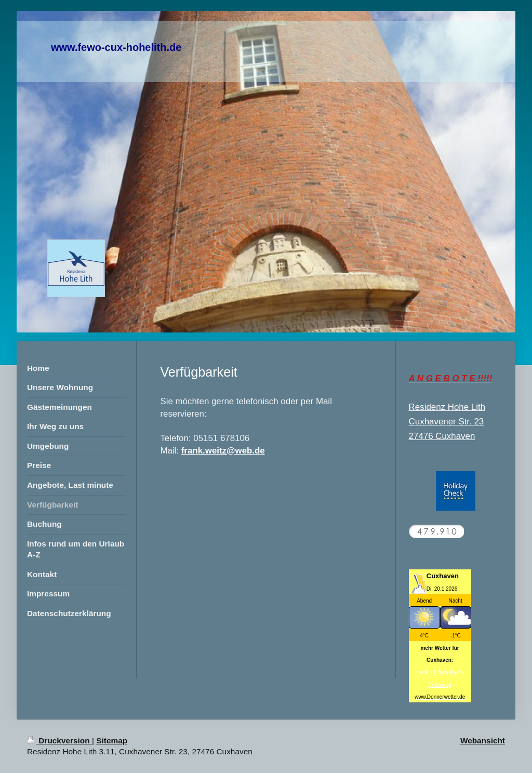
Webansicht (483, 741)
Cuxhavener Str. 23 (447, 422)
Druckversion (59, 741)
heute (422, 672)
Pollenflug (440, 685)
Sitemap (112, 741)
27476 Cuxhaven (442, 436)
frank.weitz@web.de (223, 451)
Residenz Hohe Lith (447, 407)
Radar (457, 672)
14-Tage (439, 672)
